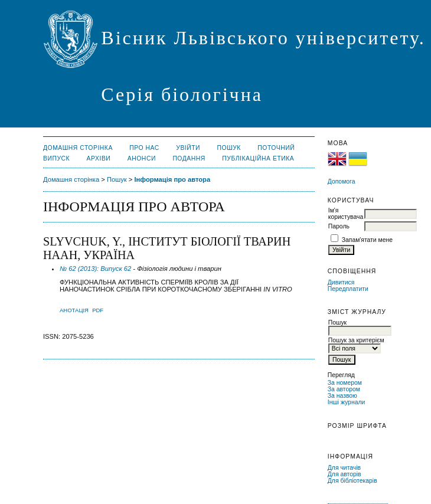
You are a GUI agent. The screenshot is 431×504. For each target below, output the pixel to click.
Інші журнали (346, 402)
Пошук (229, 148)
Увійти (188, 148)
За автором (344, 389)
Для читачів (344, 468)
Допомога (342, 181)
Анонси (142, 158)
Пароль (339, 226)
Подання (189, 158)
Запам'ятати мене (367, 240)
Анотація (74, 310)
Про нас (144, 148)
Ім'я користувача (346, 214)
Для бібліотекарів (352, 481)
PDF (98, 310)
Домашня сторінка (78, 148)
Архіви (99, 158)
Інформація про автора (172, 179)
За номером (345, 383)
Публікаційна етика (258, 158)
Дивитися (341, 282)
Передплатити (348, 289)
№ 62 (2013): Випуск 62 (95, 269)
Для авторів (345, 474)
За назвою (342, 396)
